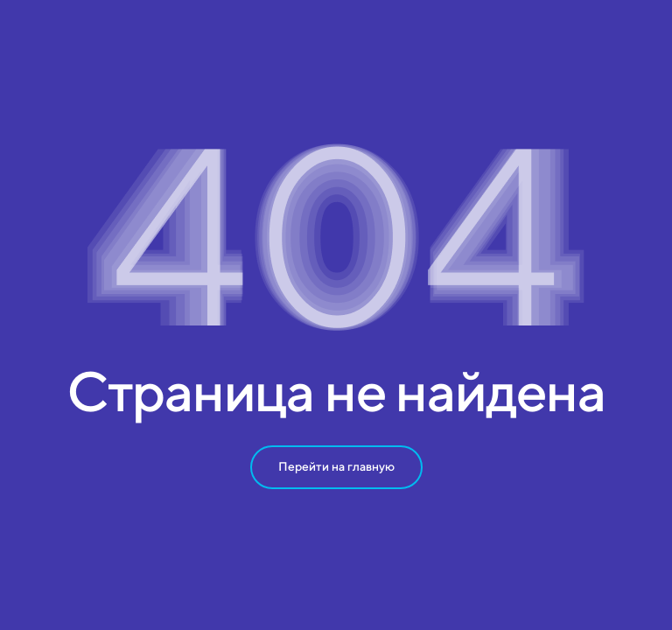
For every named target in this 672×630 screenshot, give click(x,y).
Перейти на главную (336, 466)
